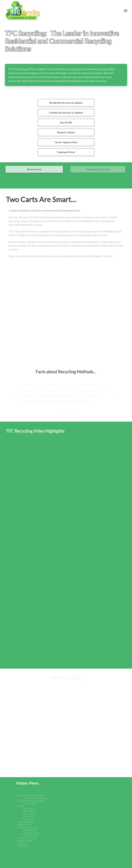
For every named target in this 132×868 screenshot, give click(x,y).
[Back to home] (23, 11)
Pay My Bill (66, 122)
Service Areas (34, 169)
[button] (126, 11)
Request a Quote (66, 132)
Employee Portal (66, 152)
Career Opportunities (66, 142)
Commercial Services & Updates (66, 113)
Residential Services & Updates (66, 103)
